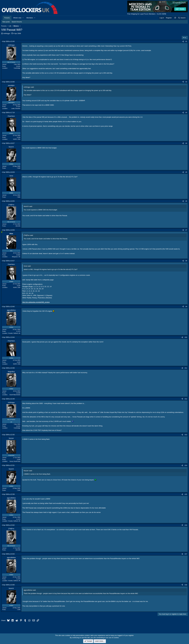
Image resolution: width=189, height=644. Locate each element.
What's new (17, 18)
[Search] (182, 18)
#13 (186, 435)
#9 (186, 307)
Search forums (17, 22)
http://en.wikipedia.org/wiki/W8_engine (36, 302)
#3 (186, 113)
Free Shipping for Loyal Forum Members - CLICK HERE (147, 14)
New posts (6, 22)
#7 (186, 230)
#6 (186, 201)
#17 (186, 554)
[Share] (183, 42)
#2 (186, 82)
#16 (186, 525)
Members (30, 18)
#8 (186, 261)
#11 (186, 368)
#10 (186, 337)
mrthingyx (7, 33)
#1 (186, 41)
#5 (186, 172)
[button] (23, 18)
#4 (186, 143)
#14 (186, 465)
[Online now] (2, 232)
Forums (7, 18)
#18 (186, 585)
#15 (186, 494)
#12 (186, 399)
